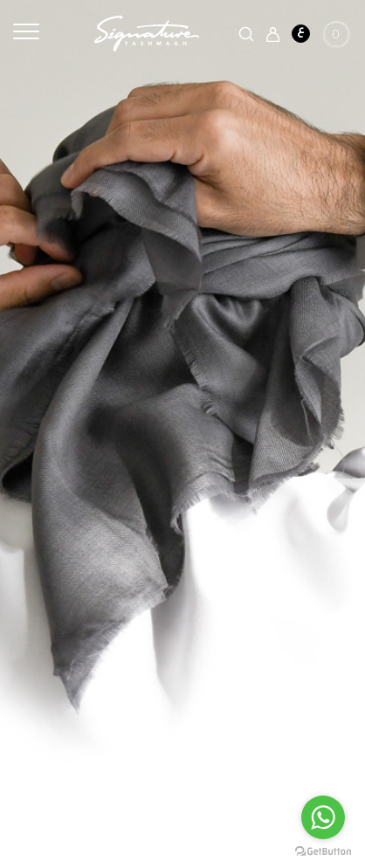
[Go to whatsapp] (323, 817)
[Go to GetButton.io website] (323, 851)
